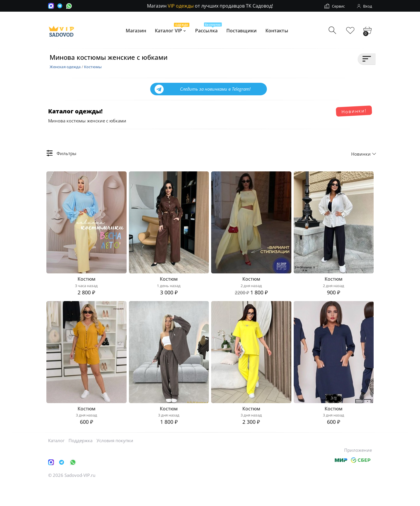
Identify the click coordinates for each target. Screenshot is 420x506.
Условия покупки (115, 462)
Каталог (56, 462)
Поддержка (80, 462)
